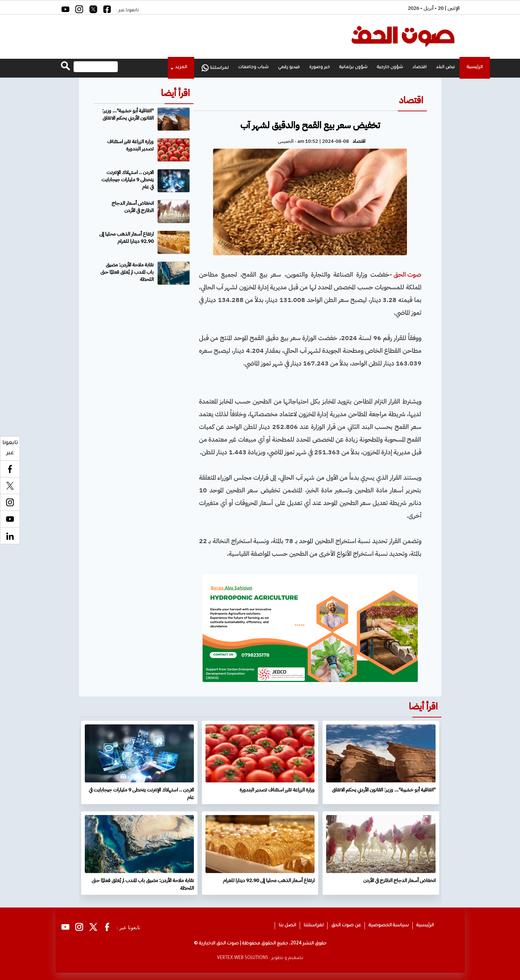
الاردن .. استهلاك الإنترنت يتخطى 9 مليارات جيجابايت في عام (128, 180)
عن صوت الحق (346, 926)
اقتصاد (419, 68)
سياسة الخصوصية (389, 926)
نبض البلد (445, 68)
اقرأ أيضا (175, 93)
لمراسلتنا (215, 68)
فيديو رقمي (289, 68)
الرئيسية (475, 68)
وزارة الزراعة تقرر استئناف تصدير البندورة (130, 145)
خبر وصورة (319, 68)
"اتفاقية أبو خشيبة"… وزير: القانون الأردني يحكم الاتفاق (128, 114)
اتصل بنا (287, 926)
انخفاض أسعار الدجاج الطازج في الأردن (133, 207)
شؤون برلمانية (353, 68)
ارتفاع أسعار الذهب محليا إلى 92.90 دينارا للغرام (126, 238)
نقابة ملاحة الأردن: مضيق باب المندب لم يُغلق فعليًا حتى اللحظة (127, 272)
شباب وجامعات (253, 68)
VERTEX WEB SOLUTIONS (243, 958)
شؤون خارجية (390, 68)
